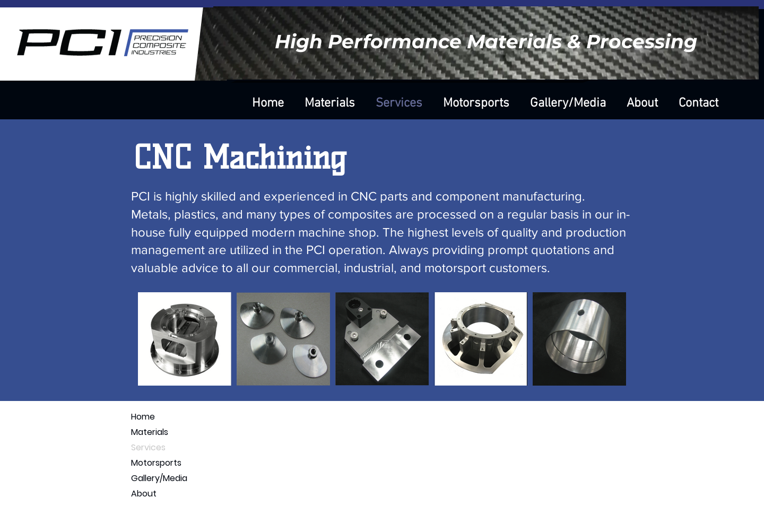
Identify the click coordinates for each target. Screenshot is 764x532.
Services (148, 447)
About (144, 494)
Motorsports (156, 463)
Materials (150, 432)
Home (143, 417)
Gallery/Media (159, 478)
